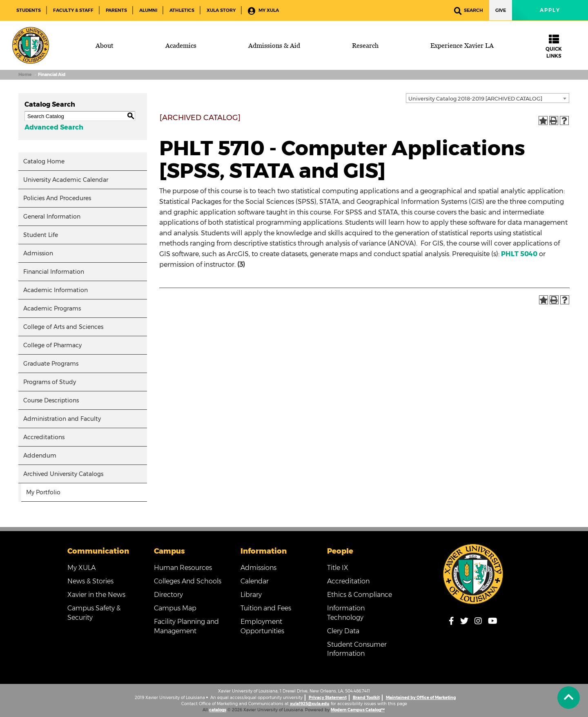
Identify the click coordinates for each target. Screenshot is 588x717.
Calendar (255, 581)
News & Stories (90, 581)
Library (251, 595)
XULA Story (221, 10)
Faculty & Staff (73, 10)
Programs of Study (50, 382)
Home (25, 75)
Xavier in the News (96, 595)
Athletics (182, 10)
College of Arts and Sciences (63, 327)
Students (29, 10)
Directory (168, 595)
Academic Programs (52, 308)
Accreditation (348, 581)
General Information (52, 217)
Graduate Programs (51, 364)
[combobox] (488, 98)
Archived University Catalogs (63, 474)
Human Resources (183, 568)
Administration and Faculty (62, 419)
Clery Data (343, 631)
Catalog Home (44, 161)
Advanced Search (54, 127)
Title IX (338, 568)
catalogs (218, 710)
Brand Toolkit (366, 698)
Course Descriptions (51, 400)
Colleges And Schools (188, 581)
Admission (38, 253)
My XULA (263, 11)
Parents (116, 10)
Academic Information (56, 290)
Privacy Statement (328, 698)
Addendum (40, 456)
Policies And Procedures (57, 198)
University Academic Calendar (66, 180)
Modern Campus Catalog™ (358, 710)
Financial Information (54, 272)
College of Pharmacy (52, 345)
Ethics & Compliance (360, 595)
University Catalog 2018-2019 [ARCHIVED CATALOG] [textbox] (475, 98)
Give (501, 10)
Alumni (148, 10)
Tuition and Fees (266, 608)
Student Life (41, 235)
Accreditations (44, 437)
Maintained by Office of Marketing (421, 698)
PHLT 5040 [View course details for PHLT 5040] (519, 254)
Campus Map (175, 608)
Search (469, 11)
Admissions (258, 568)
